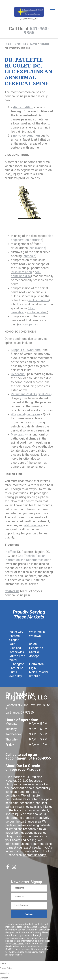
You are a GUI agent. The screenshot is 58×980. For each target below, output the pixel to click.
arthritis (37, 240)
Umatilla (35, 676)
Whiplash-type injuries (26, 414)
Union (33, 644)
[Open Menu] (52, 9)
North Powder (39, 672)
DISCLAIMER (18, 944)
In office (10, 552)
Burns (13, 672)
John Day (16, 676)
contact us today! (35, 855)
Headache (18, 374)
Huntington (17, 664)
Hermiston (36, 664)
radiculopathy (27, 324)
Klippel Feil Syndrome (26, 350)
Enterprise (16, 668)
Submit (29, 914)
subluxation (37, 248)
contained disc (37, 312)
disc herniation (22, 272)
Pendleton (36, 648)
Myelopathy (19, 434)
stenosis (29, 256)
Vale (12, 644)
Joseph (34, 656)
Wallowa (35, 636)
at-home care (33, 525)
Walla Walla (37, 632)
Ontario (34, 652)
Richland (15, 648)
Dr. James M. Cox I (40, 949)
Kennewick (17, 652)
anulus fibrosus (39, 300)
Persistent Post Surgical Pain (31, 394)
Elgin (32, 668)
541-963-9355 (37, 31)
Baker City (16, 632)
